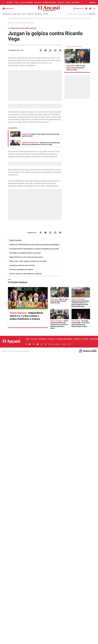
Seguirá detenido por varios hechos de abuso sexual (26, 257)
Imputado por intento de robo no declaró (22, 265)
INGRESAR (92, 2)
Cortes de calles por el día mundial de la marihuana (26, 274)
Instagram (34, 344)
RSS (70, 344)
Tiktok (41, 344)
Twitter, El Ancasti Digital (30, 344)
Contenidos (76, 2)
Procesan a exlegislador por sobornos (21, 270)
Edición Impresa (17, 14)
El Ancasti (11, 23)
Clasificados (30, 14)
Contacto (45, 14)
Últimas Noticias (7, 14)
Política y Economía (26, 2)
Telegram (45, 344)
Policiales (38, 2)
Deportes (61, 2)
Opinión (68, 2)
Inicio (17, 2)
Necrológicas (38, 14)
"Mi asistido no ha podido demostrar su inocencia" (25, 253)
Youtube (38, 344)
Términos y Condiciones (54, 344)
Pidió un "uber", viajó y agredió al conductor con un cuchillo (28, 261)
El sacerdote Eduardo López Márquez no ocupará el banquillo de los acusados (34, 249)
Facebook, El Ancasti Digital (26, 344)
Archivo (24, 14)
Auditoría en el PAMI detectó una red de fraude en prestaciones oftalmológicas (34, 245)
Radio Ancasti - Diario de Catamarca (8, 8)
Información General (49, 2)
